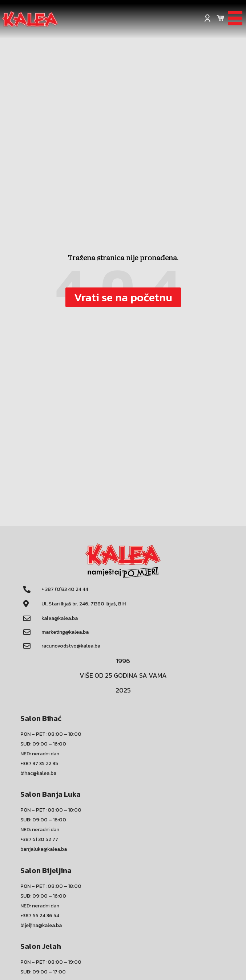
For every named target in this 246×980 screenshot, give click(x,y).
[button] (123, 297)
